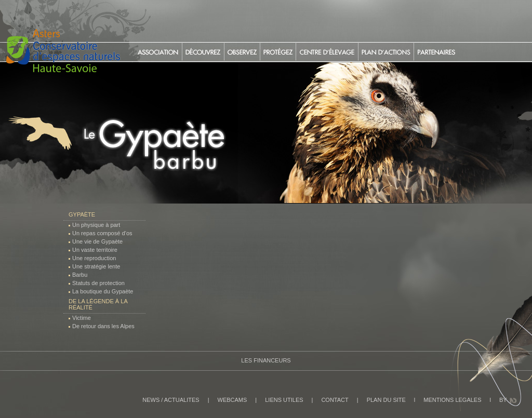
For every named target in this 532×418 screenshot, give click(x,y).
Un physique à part (96, 225)
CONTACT (335, 400)
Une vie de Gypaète (97, 241)
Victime (82, 318)
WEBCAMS (232, 400)
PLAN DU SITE (386, 400)
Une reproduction (94, 258)
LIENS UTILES (284, 400)
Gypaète (82, 214)
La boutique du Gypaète (103, 291)
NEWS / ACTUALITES (171, 400)
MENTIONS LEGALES (452, 400)
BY (503, 400)
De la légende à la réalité (98, 304)
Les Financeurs (266, 360)
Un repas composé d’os (102, 233)
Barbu (80, 275)
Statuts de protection (98, 283)
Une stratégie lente (96, 266)
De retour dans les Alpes (103, 326)
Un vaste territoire (95, 250)
